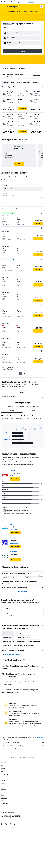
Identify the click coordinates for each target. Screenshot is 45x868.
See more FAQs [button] (22, 591)
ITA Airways (13, 552)
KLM (11, 524)
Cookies (31, 2)
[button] (43, 2)
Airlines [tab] (12, 411)
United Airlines (14, 538)
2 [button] (24, 374)
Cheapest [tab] (6, 82)
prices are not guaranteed (37, 737)
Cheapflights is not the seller (23, 743)
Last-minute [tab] (27, 82)
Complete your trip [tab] (8, 641)
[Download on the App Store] (16, 816)
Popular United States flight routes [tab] (24, 645)
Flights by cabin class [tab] (21, 633)
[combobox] (7, 28)
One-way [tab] (36, 82)
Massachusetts (31, 756)
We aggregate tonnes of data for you (23, 746)
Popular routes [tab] (21, 641)
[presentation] (32, 23)
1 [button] (21, 374)
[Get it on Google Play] (6, 816)
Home (10, 756)
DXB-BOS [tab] (22, 392)
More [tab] (33, 411)
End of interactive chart (3, 443)
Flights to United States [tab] (24, 637)
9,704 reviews (14, 543)
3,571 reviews (14, 476)
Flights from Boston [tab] (8, 637)
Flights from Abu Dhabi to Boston (11, 654)
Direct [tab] (19, 82)
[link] (19, 164)
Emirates (12, 470)
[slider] (42, 198)
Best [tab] (13, 82)
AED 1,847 (7, 24)
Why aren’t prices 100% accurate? (23, 749)
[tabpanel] (22, 432)
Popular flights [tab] (7, 645)
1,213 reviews (14, 557)
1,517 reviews (14, 530)
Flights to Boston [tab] (8, 633)
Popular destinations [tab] (34, 641)
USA (24, 756)
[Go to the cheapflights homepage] (13, 7)
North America (17, 756)
